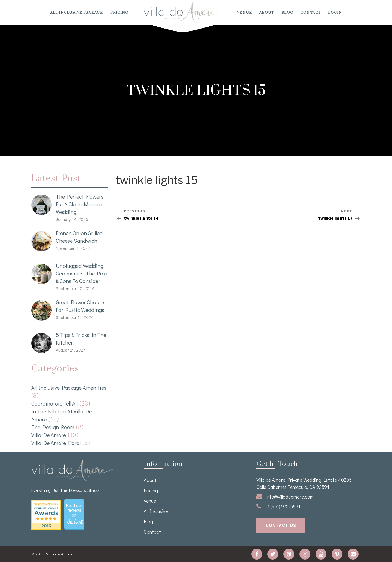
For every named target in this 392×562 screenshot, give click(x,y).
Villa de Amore (49, 435)
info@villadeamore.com (285, 497)
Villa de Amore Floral (56, 443)
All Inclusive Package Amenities (69, 388)
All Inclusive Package (76, 13)
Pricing (119, 13)
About (267, 13)
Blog (287, 13)
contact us (281, 525)
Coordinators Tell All (54, 403)
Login (335, 13)
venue (244, 13)
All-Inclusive (156, 511)
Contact (311, 13)
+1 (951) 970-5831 (278, 506)
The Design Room (53, 427)
